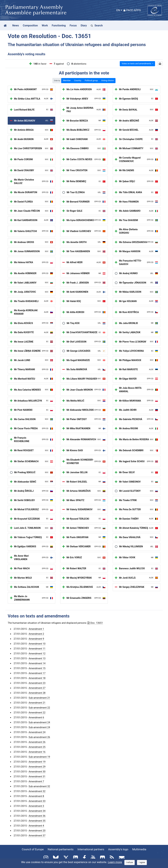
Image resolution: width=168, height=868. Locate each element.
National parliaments (61, 849)
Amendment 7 (36, 781)
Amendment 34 (37, 811)
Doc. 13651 (95, 623)
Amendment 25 (37, 747)
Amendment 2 (36, 634)
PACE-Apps (132, 10)
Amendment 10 (37, 644)
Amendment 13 (37, 658)
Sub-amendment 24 (39, 722)
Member (67, 80)
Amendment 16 (37, 752)
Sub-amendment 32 (39, 786)
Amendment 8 (36, 796)
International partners (91, 849)
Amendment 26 (37, 742)
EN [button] (118, 10)
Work (45, 25)
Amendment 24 (37, 732)
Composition (30, 25)
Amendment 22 (37, 713)
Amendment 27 (37, 688)
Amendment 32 (37, 791)
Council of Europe (33, 849)
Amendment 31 (37, 777)
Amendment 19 (37, 762)
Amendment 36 (37, 816)
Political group (91, 80)
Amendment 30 (37, 772)
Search (97, 25)
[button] (160, 64)
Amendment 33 (37, 801)
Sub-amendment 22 (39, 708)
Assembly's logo (118, 849)
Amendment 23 (37, 683)
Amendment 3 (36, 806)
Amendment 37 (37, 836)
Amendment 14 (37, 663)
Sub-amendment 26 (39, 737)
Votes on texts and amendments (137, 64)
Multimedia (139, 849)
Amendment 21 (37, 703)
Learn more (115, 862)
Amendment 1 (36, 629)
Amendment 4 (36, 826)
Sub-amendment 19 (39, 757)
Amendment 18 (37, 678)
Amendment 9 (36, 639)
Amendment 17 (37, 673)
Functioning (59, 25)
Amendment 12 (37, 654)
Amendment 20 (37, 831)
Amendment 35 (37, 821)
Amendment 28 (37, 693)
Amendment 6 (36, 717)
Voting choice (107, 80)
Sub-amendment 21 (39, 698)
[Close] (130, 863)
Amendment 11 (37, 649)
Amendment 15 (37, 668)
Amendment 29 (37, 767)
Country (78, 80)
